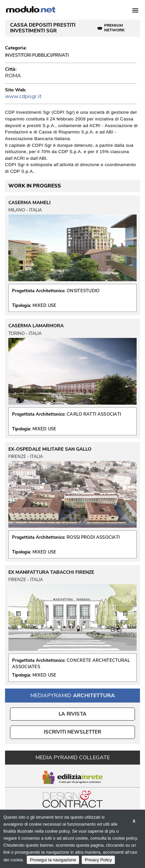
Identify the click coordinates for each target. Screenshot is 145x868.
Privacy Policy (98, 860)
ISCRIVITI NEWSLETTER (72, 732)
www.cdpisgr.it (23, 96)
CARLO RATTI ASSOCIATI (94, 414)
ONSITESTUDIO (83, 291)
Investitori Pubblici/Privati (37, 55)
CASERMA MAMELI (29, 203)
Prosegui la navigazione (53, 860)
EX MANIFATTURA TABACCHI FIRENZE (51, 572)
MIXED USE (45, 306)
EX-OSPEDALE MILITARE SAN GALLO (50, 449)
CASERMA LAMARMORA (36, 326)
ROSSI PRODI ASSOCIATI (93, 537)
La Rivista (72, 714)
